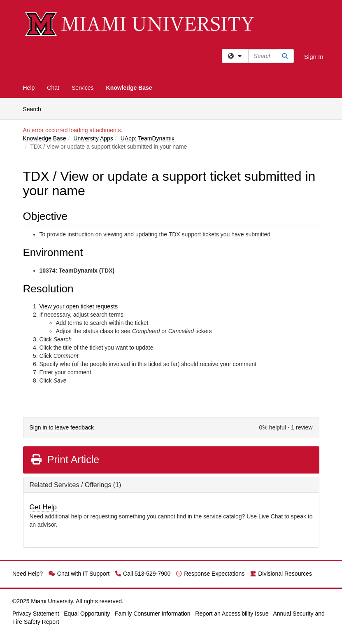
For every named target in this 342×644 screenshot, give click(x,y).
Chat (53, 88)
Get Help (43, 507)
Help (29, 88)
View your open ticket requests (79, 306)
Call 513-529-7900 (143, 574)
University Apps (93, 138)
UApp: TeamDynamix (148, 138)
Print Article (65, 460)
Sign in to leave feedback (62, 427)
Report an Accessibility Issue (232, 614)
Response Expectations (210, 574)
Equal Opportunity (87, 614)
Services (83, 88)
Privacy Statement (36, 614)
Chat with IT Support (79, 574)
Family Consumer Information (153, 614)
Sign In (314, 57)
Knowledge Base (129, 88)
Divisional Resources (281, 574)
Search (35, 108)
